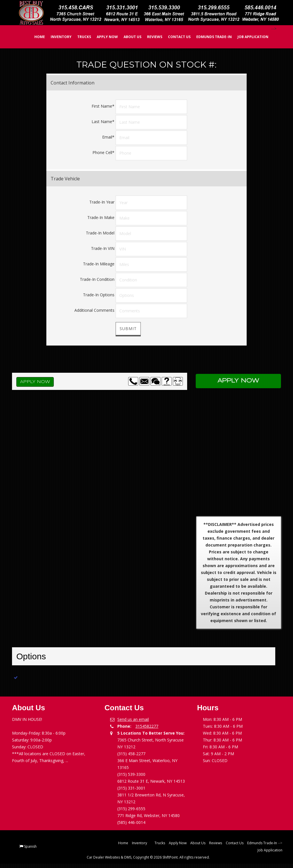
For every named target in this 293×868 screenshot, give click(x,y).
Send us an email (133, 719)
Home (36, 37)
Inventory (57, 37)
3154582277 (147, 726)
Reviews (151, 37)
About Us (128, 37)
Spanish (30, 846)
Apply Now (103, 37)
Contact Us (175, 37)
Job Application (249, 37)
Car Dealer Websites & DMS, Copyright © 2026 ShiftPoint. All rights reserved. (148, 857)
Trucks (80, 37)
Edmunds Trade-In (210, 37)
